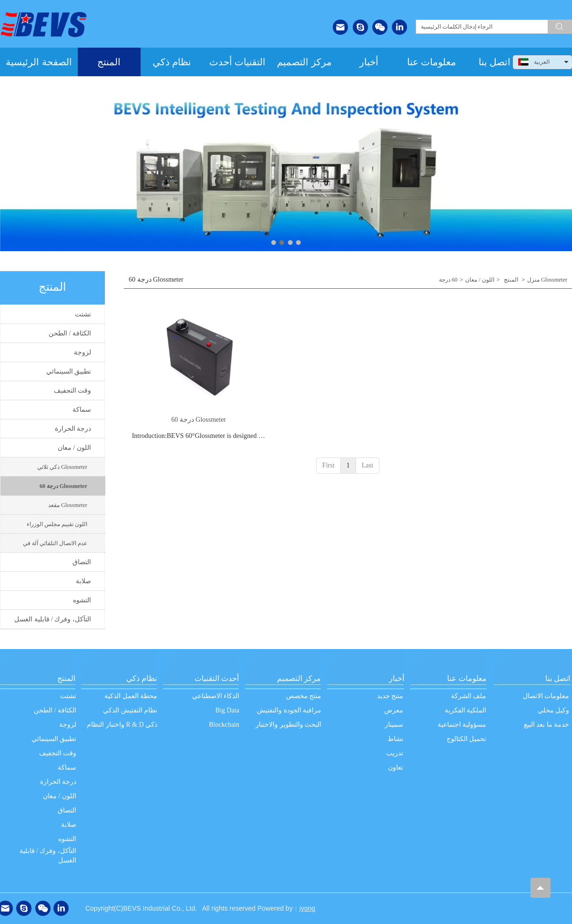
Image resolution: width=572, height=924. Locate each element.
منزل (533, 280)
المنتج (511, 280)
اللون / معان (480, 280)
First (328, 465)
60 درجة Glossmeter (199, 420)
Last (368, 465)
